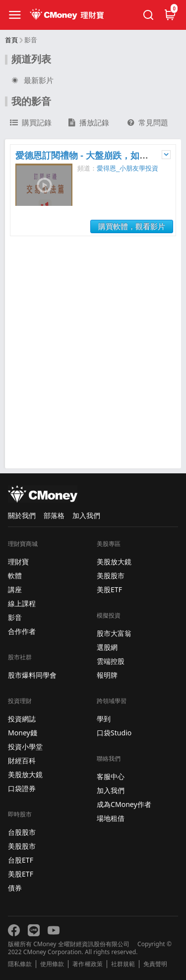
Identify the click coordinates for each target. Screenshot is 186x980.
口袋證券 (22, 788)
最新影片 (32, 81)
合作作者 (22, 631)
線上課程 (22, 603)
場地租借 (111, 818)
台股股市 (22, 832)
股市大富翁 (114, 633)
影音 (15, 617)
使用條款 (52, 964)
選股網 (107, 647)
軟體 (15, 576)
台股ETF (21, 860)
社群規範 (123, 964)
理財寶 (18, 562)
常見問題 (148, 123)
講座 (15, 589)
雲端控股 (111, 661)
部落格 (54, 515)
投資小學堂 (25, 747)
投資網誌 (22, 719)
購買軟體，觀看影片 (132, 226)
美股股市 (22, 846)
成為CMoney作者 (124, 804)
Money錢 (23, 733)
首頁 (11, 40)
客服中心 (111, 776)
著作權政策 (87, 964)
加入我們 (86, 515)
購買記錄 (31, 123)
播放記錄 (89, 123)
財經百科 (22, 760)
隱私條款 (20, 964)
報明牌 (107, 675)
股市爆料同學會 (32, 675)
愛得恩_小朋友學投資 (127, 168)
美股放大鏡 (25, 774)
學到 (104, 719)
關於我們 (22, 515)
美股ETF (21, 874)
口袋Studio (114, 733)
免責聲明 (155, 964)
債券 (15, 888)
